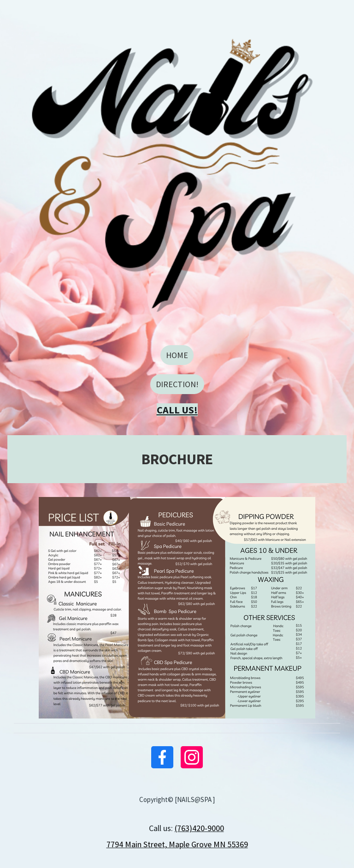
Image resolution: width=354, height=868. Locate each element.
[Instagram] (192, 757)
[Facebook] (162, 757)
